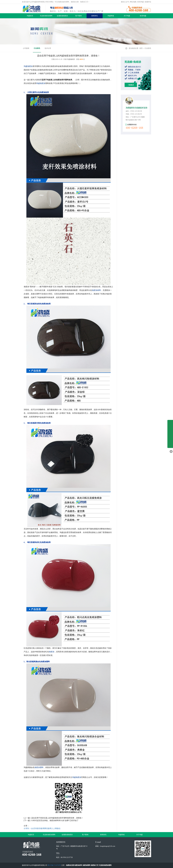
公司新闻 (26, 48)
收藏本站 (148, 2)
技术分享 (48, 48)
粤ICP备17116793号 (54, 865)
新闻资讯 (95, 16)
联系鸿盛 (141, 2)
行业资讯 (37, 48)
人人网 (54, 828)
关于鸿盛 (127, 16)
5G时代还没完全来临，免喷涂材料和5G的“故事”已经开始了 (55, 820)
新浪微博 (41, 828)
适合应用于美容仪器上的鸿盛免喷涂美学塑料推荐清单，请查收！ (57, 818)
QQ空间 (34, 828)
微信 (59, 828)
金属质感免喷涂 (62, 16)
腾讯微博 (48, 828)
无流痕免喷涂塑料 (46, 16)
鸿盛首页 (30, 16)
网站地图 (133, 2)
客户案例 (78, 16)
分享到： (27, 828)
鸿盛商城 (111, 16)
